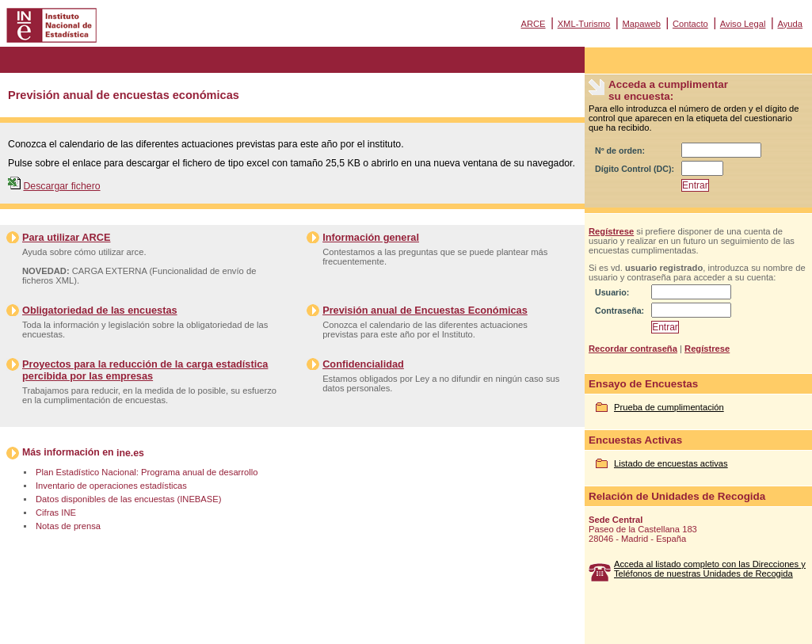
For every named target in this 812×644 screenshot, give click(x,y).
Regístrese (611, 231)
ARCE (533, 24)
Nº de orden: (620, 151)
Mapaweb (641, 24)
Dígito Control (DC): (635, 169)
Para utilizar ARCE (66, 237)
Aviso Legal (743, 24)
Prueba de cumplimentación (669, 407)
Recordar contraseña (633, 349)
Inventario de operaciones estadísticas (111, 486)
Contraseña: (619, 311)
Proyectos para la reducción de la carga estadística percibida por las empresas (145, 370)
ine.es (130, 453)
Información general (371, 237)
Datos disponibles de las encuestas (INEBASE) (128, 499)
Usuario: (612, 292)
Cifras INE (56, 513)
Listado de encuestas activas (671, 463)
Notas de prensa (68, 526)
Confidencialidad (363, 364)
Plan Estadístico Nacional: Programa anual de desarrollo (147, 472)
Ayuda (790, 24)
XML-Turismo (584, 24)
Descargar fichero (61, 186)
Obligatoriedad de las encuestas (100, 310)
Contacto (690, 24)
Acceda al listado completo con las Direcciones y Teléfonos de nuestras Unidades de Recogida (710, 569)
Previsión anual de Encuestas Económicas (425, 310)
